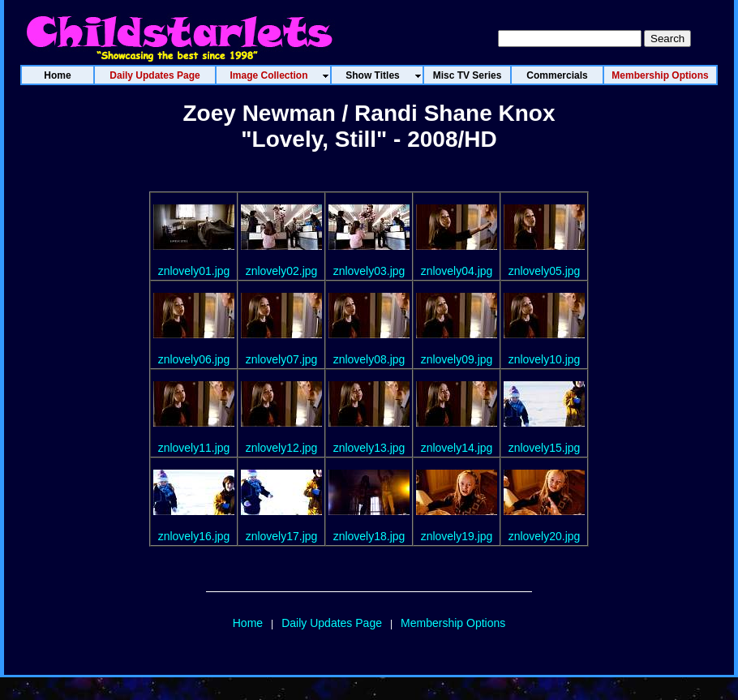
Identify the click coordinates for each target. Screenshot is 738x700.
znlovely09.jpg (457, 359)
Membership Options (453, 623)
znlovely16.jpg (194, 536)
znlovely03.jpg (369, 271)
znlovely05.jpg (545, 271)
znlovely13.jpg (369, 448)
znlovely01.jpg (194, 271)
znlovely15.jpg (545, 448)
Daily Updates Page (332, 623)
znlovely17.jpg (282, 536)
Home (248, 623)
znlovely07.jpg (282, 359)
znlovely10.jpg (545, 359)
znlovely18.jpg (369, 536)
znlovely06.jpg (194, 359)
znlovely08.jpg (369, 359)
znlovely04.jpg (457, 271)
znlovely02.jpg (282, 271)
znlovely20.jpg (545, 536)
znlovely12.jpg (282, 448)
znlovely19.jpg (457, 536)
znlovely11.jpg (194, 448)
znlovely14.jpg (457, 448)
